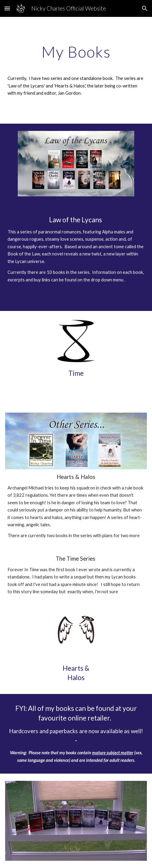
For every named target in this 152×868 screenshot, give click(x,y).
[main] (76, 70)
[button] (7, 8)
